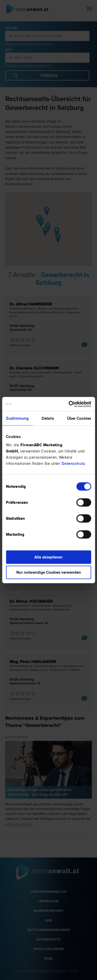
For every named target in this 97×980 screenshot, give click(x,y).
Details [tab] (48, 418)
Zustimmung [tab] (17, 418)
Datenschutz (73, 463)
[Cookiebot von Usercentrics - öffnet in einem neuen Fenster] (69, 404)
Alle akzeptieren (48, 557)
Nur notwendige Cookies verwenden (49, 572)
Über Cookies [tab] (79, 418)
